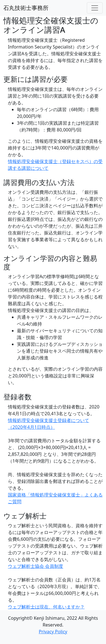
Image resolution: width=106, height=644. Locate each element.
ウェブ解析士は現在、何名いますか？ (46, 607)
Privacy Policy (53, 632)
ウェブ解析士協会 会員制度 (36, 566)
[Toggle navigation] (95, 8)
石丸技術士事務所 (26, 8)
